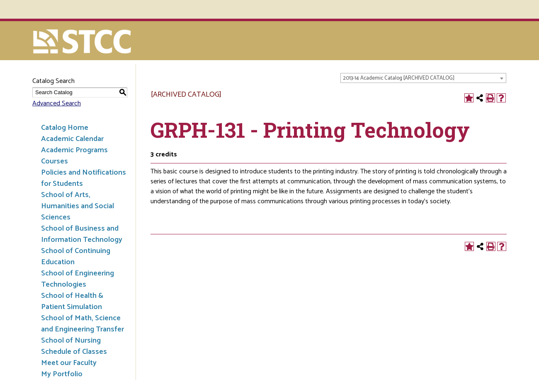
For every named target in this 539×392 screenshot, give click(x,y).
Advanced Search (57, 103)
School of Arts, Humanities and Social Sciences (78, 206)
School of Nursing (71, 341)
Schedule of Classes (74, 352)
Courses (55, 161)
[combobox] (423, 78)
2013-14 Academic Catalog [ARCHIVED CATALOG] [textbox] (399, 78)
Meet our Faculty (69, 363)
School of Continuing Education (76, 257)
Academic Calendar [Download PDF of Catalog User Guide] (72, 139)
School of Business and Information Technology (82, 234)
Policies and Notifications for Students (84, 178)
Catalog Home (65, 128)
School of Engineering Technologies (78, 279)
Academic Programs (74, 150)
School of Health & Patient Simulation (72, 301)
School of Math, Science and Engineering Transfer (83, 324)
